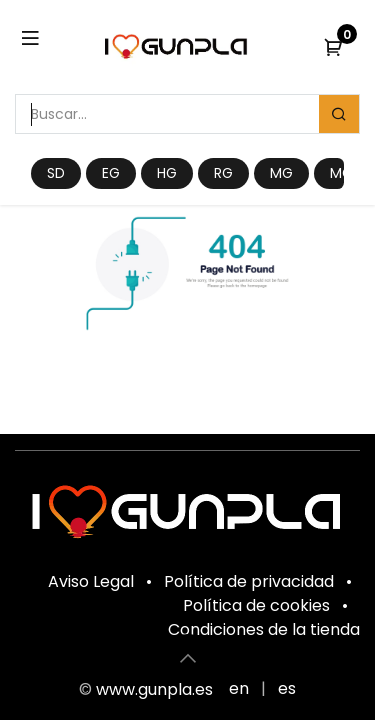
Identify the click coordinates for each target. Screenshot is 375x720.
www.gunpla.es (154, 689)
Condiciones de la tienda (264, 629)
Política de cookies (256, 605)
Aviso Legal (91, 581)
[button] (188, 658)
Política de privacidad (249, 581)
